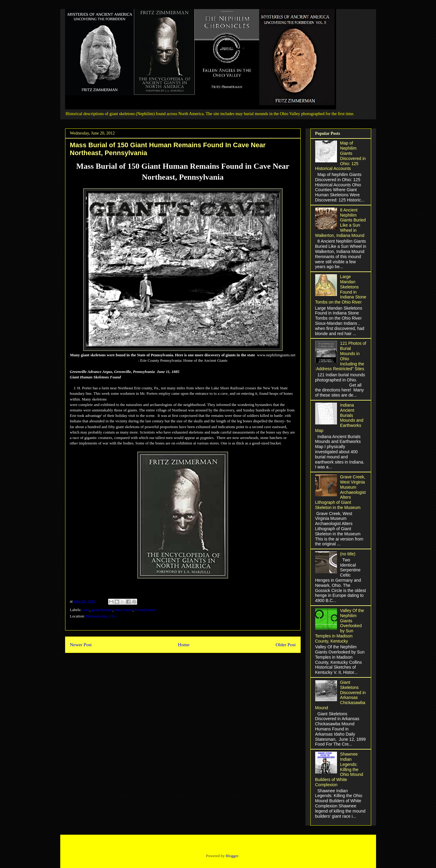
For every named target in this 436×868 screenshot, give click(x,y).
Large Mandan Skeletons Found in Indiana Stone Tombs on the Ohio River (341, 289)
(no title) (348, 554)
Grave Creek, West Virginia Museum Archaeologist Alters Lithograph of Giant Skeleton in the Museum (340, 492)
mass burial (124, 610)
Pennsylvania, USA (101, 616)
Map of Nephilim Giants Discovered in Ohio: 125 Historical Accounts (340, 156)
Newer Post (81, 645)
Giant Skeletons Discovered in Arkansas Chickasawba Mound (340, 695)
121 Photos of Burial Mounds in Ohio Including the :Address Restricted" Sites (341, 356)
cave (86, 610)
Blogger (232, 856)
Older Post (286, 645)
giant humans (102, 610)
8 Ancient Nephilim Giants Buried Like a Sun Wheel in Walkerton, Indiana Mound (340, 223)
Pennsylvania (145, 610)
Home (183, 645)
